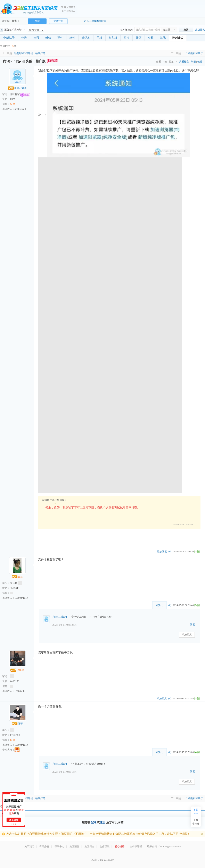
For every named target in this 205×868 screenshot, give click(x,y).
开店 (139, 38)
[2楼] (197, 605)
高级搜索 (200, 30)
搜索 (186, 30)
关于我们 (29, 846)
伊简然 (17, 670)
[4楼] (197, 752)
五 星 (12, 740)
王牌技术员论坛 (11, 30)
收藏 (200, 62)
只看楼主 (184, 62)
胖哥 (17, 724)
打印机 (113, 38)
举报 (193, 62)
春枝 (17, 577)
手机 (99, 38)
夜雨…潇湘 (17, 88)
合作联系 (105, 846)
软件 (72, 38)
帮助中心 (59, 846)
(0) (170, 552)
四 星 (12, 104)
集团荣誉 (74, 846)
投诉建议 (178, 38)
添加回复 (162, 552)
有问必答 (44, 846)
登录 (37, 21)
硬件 (60, 38)
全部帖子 (9, 38)
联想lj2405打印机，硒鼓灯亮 (30, 53)
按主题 (166, 30)
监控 (126, 38)
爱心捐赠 (120, 846)
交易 (151, 38)
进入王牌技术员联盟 (95, 21)
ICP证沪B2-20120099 (103, 860)
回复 (192, 625)
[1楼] (197, 552)
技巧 (36, 38)
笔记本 (86, 38)
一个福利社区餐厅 (193, 53)
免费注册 (58, 21)
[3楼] (197, 698)
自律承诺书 (136, 846)
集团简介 (89, 846)
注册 (102, 822)
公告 (24, 38)
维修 (48, 38)
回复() (159, 605)
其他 (163, 38)
